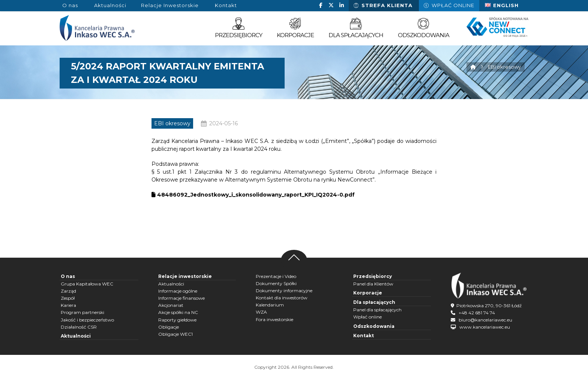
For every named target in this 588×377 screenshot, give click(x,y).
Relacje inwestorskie (185, 276)
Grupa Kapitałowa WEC (87, 284)
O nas (68, 276)
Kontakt (364, 336)
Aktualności (76, 336)
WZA (261, 312)
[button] (321, 5)
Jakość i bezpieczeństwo (87, 320)
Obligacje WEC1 (175, 334)
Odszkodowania (374, 326)
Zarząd (68, 291)
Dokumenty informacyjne (284, 291)
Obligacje (169, 327)
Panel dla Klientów (373, 284)
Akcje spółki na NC (178, 312)
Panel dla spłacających (377, 310)
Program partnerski (82, 312)
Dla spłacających (374, 302)
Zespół (68, 298)
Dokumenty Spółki (276, 283)
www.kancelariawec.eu (485, 327)
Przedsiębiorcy (373, 276)
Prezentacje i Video (276, 276)
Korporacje (368, 293)
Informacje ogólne (178, 291)
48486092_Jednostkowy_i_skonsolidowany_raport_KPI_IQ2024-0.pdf (253, 195)
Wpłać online (367, 317)
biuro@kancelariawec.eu (485, 320)
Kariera (68, 305)
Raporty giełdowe (177, 320)
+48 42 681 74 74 (477, 313)
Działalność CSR (79, 327)
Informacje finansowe (181, 298)
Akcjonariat (171, 305)
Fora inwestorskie (274, 319)
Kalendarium (270, 305)
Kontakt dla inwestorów (282, 298)
